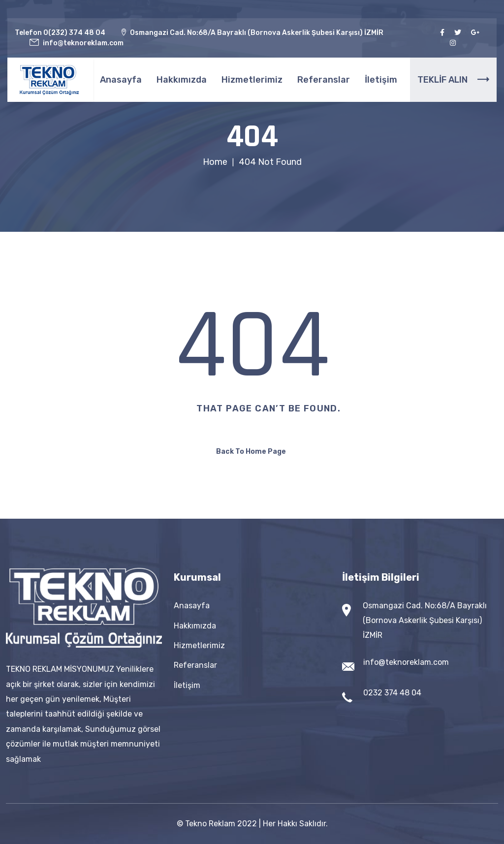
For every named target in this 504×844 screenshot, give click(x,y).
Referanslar (324, 80)
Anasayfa (121, 80)
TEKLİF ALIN (453, 80)
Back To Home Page (251, 452)
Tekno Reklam (210, 824)
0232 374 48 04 (392, 693)
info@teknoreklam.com (406, 662)
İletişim (381, 80)
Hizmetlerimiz (252, 80)
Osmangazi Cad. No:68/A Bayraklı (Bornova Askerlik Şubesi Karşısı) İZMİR (425, 620)
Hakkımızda (182, 80)
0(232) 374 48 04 (74, 33)
